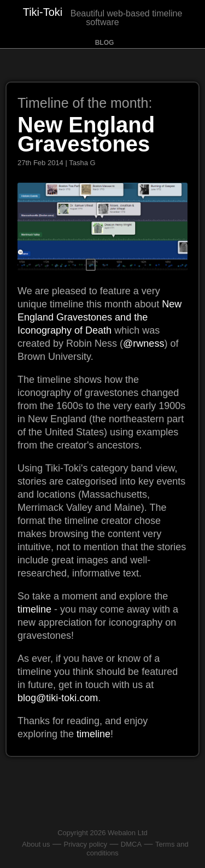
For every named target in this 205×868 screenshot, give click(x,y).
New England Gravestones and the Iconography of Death (99, 317)
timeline (34, 609)
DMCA (131, 844)
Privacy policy (85, 844)
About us (36, 844)
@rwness (143, 343)
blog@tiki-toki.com (58, 698)
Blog (105, 43)
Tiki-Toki (43, 12)
